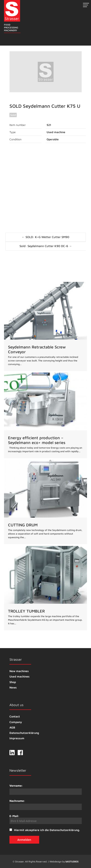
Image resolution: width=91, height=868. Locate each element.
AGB (12, 727)
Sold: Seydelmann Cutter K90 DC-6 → (46, 246)
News (13, 687)
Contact (15, 716)
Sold (13, 115)
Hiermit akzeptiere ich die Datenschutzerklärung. (47, 830)
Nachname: (17, 801)
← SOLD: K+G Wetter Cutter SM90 (45, 237)
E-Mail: (46, 819)
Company (16, 722)
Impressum (17, 738)
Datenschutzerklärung (24, 733)
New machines (19, 671)
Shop (13, 682)
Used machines (19, 676)
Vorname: (16, 786)
